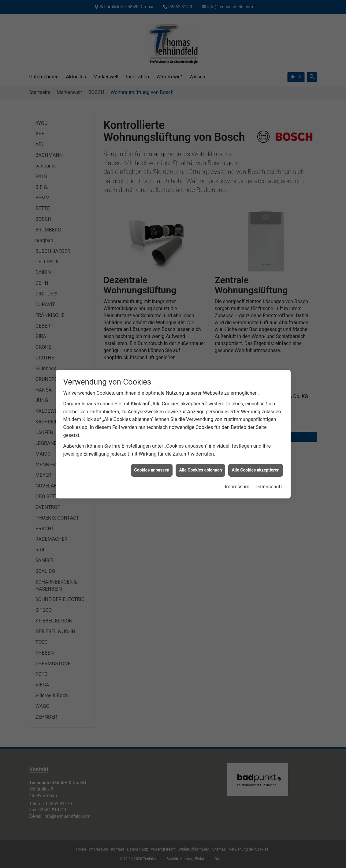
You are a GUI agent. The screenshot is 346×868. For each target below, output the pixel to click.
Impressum (237, 455)
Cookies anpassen (152, 438)
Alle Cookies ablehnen (200, 438)
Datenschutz (269, 455)
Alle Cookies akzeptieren (255, 438)
